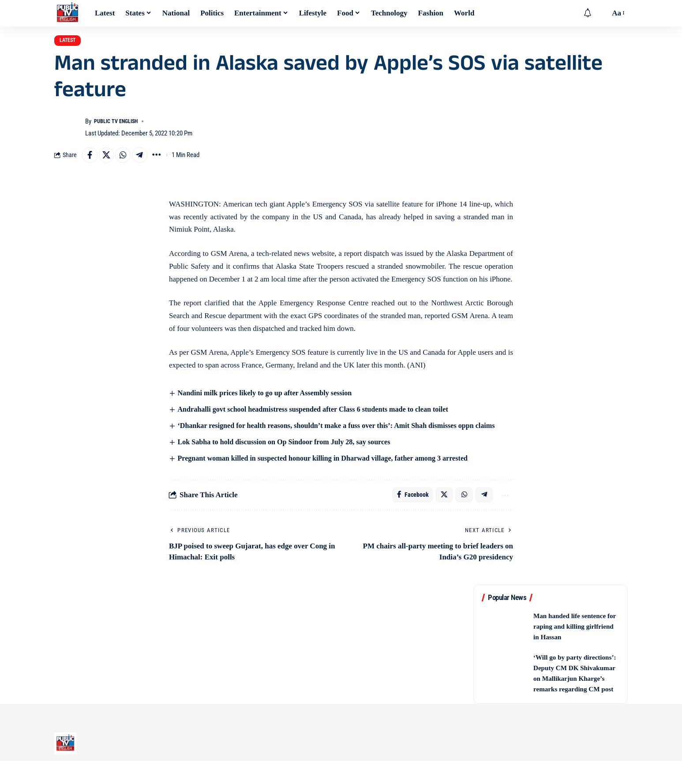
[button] (601, 13)
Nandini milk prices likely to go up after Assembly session (270, 402)
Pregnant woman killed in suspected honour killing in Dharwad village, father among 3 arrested (331, 468)
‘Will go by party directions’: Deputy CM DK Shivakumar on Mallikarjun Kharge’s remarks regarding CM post (576, 691)
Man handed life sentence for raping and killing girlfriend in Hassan (572, 639)
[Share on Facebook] (91, 162)
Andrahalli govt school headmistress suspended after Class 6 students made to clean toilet (321, 418)
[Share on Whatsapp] (129, 162)
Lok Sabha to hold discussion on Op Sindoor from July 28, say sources (290, 451)
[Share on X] (110, 162)
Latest (74, 43)
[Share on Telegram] (148, 162)
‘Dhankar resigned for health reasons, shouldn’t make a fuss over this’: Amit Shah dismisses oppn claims (346, 435)
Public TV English (121, 128)
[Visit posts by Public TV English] (67, 134)
